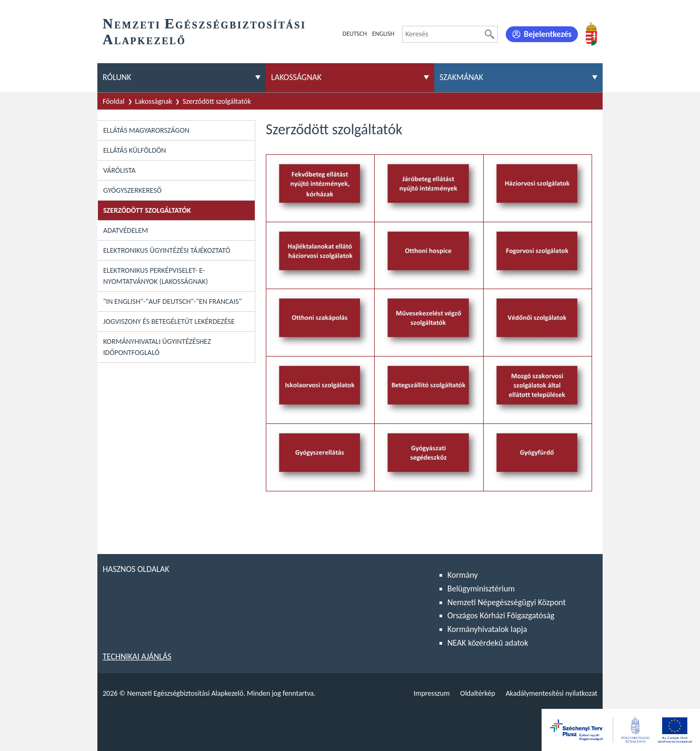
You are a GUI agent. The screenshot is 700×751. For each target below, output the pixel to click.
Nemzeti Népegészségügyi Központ (507, 602)
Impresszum (432, 693)
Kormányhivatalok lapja (487, 629)
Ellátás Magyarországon (146, 130)
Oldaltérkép (477, 693)
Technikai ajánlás (137, 656)
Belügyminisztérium (481, 589)
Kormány (463, 575)
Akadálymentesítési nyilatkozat (552, 693)
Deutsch (355, 34)
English (383, 34)
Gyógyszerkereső (132, 190)
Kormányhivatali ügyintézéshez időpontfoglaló (157, 347)
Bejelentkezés (548, 34)
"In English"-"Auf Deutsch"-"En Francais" (172, 302)
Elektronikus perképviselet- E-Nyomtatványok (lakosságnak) (156, 276)
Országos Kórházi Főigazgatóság (501, 615)
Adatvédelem (126, 230)
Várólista (119, 170)
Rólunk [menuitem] (117, 77)
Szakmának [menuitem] (461, 77)
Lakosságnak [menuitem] (296, 77)
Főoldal (114, 101)
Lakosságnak (154, 101)
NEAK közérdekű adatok (488, 643)
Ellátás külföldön (134, 150)
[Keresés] (489, 34)
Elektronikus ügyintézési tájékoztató (167, 250)
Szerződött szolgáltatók (217, 101)
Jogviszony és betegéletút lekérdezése (169, 322)
